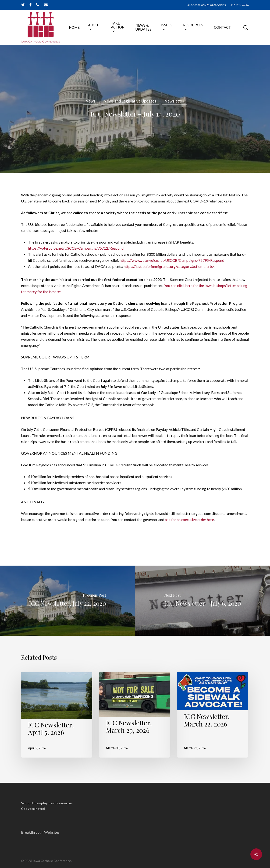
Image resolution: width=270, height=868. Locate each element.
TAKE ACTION (118, 27)
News (91, 101)
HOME (74, 27)
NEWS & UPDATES (143, 27)
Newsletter (174, 101)
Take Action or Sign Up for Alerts (206, 5)
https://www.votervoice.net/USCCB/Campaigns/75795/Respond (172, 260)
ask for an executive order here (189, 519)
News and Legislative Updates (130, 101)
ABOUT (94, 27)
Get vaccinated (33, 809)
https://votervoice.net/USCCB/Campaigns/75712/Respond (76, 248)
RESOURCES (193, 27)
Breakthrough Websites (40, 832)
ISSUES (167, 27)
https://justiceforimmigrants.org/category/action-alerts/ (169, 266)
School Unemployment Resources (47, 803)
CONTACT (222, 27)
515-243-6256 (240, 5)
